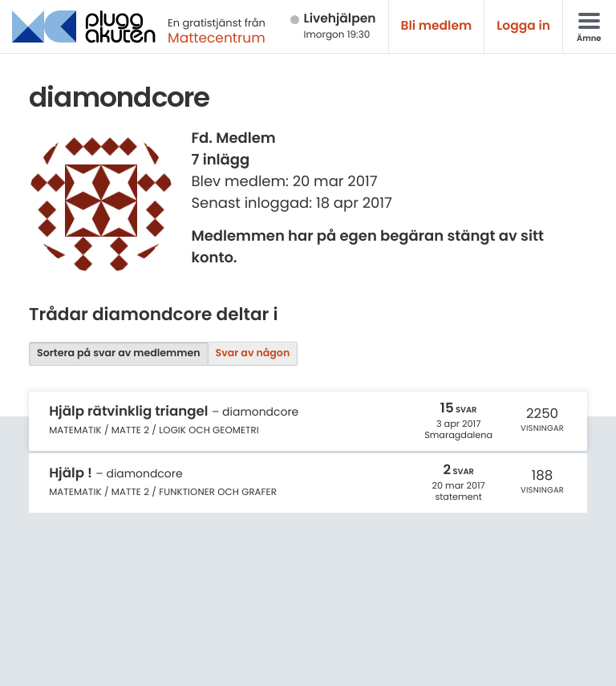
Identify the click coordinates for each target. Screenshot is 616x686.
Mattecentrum (217, 38)
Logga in (523, 26)
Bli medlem (437, 26)
